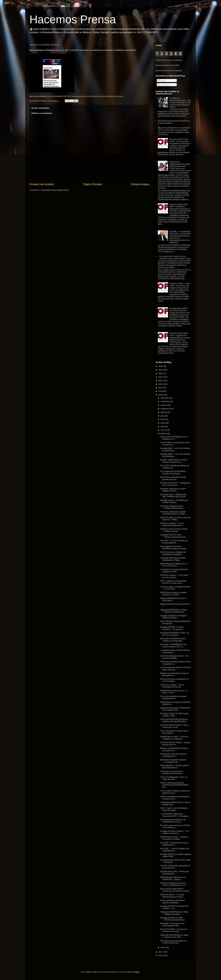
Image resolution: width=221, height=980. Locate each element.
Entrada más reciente (42, 184)
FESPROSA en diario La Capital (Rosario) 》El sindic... (173, 594)
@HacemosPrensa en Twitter (168, 65)
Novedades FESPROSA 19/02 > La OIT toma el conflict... (175, 634)
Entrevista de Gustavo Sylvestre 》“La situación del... (173, 761)
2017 (161, 952)
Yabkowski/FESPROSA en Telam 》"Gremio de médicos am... (174, 611)
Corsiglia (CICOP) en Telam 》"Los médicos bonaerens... (174, 832)
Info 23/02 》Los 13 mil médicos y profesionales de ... (174, 542)
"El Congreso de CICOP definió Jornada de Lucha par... (173, 472)
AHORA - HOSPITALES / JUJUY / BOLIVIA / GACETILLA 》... (174, 461)
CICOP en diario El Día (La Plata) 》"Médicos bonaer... (174, 530)
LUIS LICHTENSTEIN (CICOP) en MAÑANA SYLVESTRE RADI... (174, 720)
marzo (163, 430)
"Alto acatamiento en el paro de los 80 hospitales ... (174, 732)
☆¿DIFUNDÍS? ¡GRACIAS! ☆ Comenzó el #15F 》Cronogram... (175, 815)
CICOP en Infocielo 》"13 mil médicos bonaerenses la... (172, 524)
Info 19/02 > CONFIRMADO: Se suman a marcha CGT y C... (173, 645)
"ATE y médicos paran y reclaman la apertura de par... (175, 792)
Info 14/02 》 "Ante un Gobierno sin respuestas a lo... (175, 850)
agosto (164, 412)
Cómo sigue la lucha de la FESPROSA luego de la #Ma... (174, 547)
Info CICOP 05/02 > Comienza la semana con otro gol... (173, 930)
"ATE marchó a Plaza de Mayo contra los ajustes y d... (175, 663)
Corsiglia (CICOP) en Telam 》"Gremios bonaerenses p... (173, 919)
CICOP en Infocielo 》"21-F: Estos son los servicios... (174, 576)
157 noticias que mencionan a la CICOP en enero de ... (173, 942)
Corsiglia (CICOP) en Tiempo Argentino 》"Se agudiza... (172, 628)
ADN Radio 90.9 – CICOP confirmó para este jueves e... (174, 767)
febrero (164, 434)
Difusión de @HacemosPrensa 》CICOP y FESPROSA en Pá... (174, 884)
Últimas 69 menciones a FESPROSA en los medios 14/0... (175, 709)
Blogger (137, 972)
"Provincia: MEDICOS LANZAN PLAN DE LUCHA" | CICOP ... (173, 513)
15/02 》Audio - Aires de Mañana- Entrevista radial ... (174, 809)
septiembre (165, 409)
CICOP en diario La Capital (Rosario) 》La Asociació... (175, 588)
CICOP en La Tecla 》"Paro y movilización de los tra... (172, 686)
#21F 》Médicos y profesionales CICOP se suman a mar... (173, 582)
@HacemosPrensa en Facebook (169, 60)
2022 (161, 380)
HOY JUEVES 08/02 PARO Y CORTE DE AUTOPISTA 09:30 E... (175, 890)
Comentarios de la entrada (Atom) (55, 190)
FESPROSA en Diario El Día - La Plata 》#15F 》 (174, 692)
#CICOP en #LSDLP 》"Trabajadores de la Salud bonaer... (175, 484)
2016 (161, 955)
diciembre (165, 398)
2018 (161, 395)
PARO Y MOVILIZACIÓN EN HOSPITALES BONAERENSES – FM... (175, 785)
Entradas (162, 81)
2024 (161, 373)
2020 (161, 388)
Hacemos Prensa (73, 19)
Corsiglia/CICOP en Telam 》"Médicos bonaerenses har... (174, 536)
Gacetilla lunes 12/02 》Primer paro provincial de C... (175, 873)
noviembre (165, 401)
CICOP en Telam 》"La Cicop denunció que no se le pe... (172, 896)
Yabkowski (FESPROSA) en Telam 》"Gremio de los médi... (174, 936)
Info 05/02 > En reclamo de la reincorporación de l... (172, 925)
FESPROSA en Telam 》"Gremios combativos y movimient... (174, 738)
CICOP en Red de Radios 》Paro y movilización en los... (174, 726)
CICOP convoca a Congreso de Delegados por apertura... (173, 553)
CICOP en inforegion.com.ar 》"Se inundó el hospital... (174, 657)
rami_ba (114, 972)
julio (163, 416)
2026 (161, 366)
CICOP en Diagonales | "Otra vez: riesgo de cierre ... (174, 778)
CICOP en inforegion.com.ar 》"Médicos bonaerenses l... (173, 507)
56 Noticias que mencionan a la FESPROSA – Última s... (173, 878)
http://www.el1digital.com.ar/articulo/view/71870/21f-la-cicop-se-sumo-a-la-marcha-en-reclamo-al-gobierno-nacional (76, 96)
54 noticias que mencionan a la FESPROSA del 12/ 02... (173, 821)
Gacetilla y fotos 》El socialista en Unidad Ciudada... (174, 501)
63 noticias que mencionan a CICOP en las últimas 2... (175, 827)
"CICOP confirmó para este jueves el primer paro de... (175, 867)
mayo (163, 423)
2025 (161, 370)
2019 (161, 391)
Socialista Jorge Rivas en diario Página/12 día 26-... (173, 490)
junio (163, 419)
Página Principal (93, 184)
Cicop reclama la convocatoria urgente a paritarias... (172, 901)
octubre (164, 405)
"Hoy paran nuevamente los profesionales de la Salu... (172, 772)
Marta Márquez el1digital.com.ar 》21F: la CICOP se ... (174, 565)
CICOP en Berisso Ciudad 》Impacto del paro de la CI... (175, 744)
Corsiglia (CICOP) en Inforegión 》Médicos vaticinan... (174, 617)
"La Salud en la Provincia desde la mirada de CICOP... (174, 571)
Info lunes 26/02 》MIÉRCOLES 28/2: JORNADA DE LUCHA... (173, 496)
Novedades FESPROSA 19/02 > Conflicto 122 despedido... (173, 640)
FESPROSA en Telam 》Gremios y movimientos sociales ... (174, 838)
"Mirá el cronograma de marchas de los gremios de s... (175, 798)
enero (163, 947)
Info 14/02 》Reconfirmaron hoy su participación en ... (174, 844)
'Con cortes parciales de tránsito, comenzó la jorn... (173, 697)
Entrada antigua (140, 184)
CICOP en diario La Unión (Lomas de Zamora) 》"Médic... (175, 519)
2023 (161, 377)
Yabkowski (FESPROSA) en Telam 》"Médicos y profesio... (174, 913)
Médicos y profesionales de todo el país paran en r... (174, 674)
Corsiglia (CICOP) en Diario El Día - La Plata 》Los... (175, 907)
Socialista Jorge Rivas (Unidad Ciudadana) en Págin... (173, 559)
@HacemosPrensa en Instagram (169, 71)
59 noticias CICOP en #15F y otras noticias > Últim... (174, 715)
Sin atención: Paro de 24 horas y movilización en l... (173, 755)
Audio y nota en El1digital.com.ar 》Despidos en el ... (175, 438)
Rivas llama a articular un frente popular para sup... (173, 478)
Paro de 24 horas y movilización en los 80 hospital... (174, 680)
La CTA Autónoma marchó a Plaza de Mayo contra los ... (175, 669)
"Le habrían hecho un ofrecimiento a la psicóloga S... (175, 651)
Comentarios (164, 85)
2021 (161, 384)
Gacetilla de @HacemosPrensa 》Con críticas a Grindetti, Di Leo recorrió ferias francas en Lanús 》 (180, 102)
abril (163, 427)
